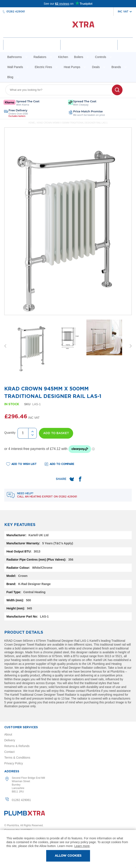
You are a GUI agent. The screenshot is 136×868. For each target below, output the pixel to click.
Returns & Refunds (17, 746)
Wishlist (89, 49)
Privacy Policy (14, 763)
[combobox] (61, 90)
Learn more (82, 846)
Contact (9, 752)
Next (131, 346)
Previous (5, 346)
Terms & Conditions (17, 758)
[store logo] (68, 27)
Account (32, 49)
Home (32, 123)
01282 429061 (16, 12)
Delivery (10, 740)
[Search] (117, 90)
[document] (68, 849)
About (8, 734)
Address (12, 771)
